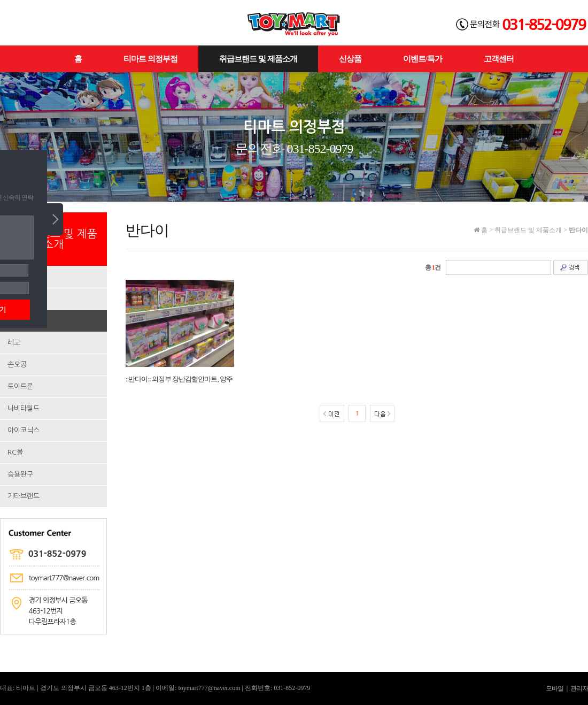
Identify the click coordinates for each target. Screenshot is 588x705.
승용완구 (20, 474)
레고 (14, 343)
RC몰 (15, 452)
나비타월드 (24, 408)
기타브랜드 (24, 496)
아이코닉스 (24, 430)
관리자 (579, 688)
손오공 (17, 365)
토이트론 (20, 386)
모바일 (555, 688)
